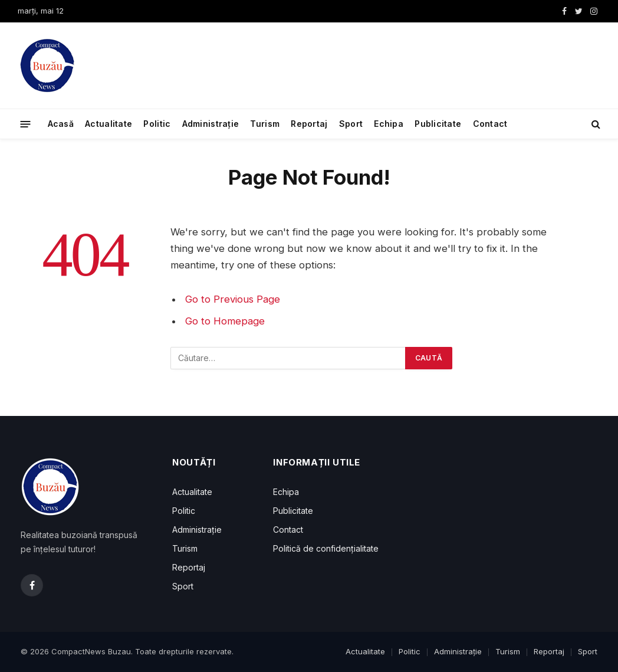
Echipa (389, 124)
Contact (490, 124)
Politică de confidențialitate (326, 548)
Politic (157, 124)
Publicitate (438, 124)
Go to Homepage (225, 321)
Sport (351, 124)
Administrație (211, 124)
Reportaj (309, 124)
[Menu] (26, 124)
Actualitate (109, 124)
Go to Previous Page (233, 299)
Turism (265, 124)
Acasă (61, 124)
